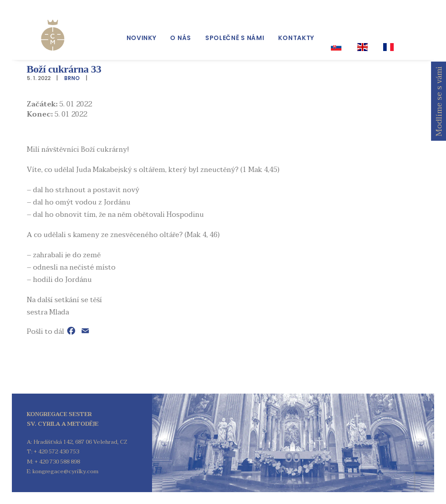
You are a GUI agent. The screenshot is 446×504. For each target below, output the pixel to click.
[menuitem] (141, 31)
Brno (72, 78)
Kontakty (296, 31)
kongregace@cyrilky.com (65, 471)
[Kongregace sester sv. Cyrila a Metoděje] (42, 27)
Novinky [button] (141, 31)
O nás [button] (181, 31)
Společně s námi (235, 31)
